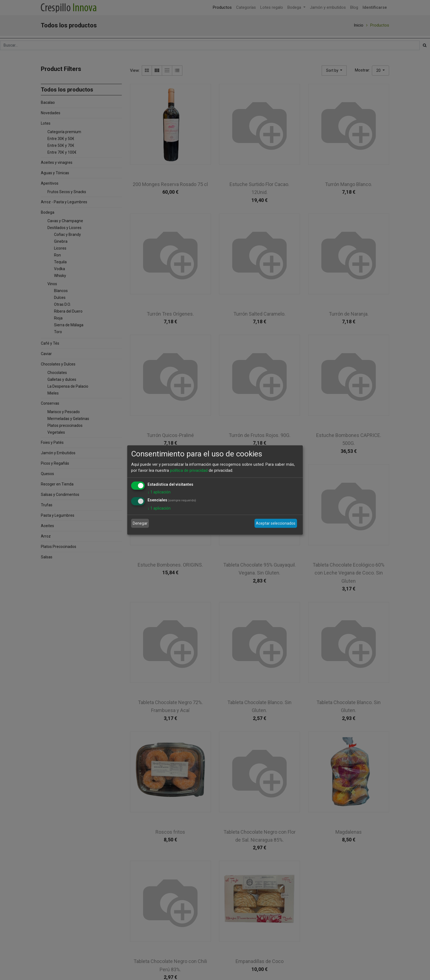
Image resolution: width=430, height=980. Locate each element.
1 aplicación (159, 492)
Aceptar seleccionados (276, 523)
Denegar (140, 523)
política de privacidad (189, 470)
